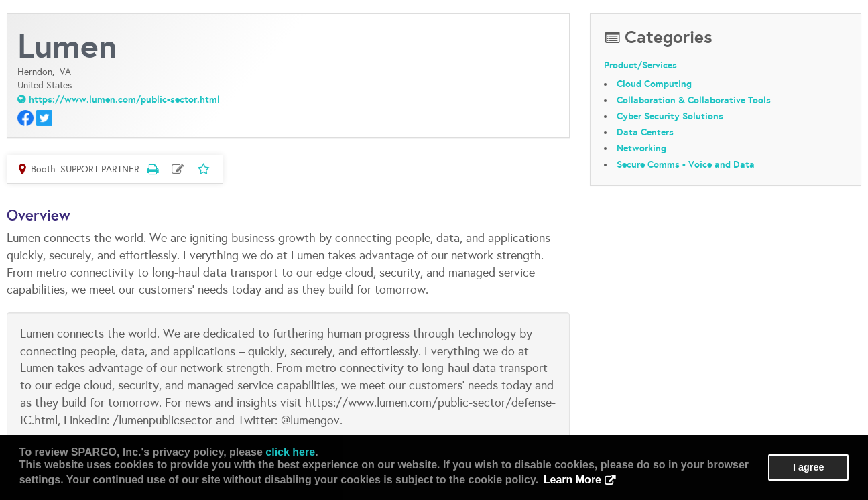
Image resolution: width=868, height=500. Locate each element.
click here (290, 452)
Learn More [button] (572, 480)
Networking (641, 148)
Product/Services (640, 65)
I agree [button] (808, 467)
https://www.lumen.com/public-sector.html (124, 99)
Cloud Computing (654, 84)
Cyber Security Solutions (670, 116)
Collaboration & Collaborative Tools (694, 100)
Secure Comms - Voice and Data (686, 164)
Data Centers (645, 132)
